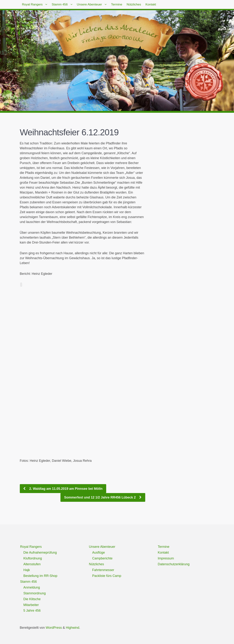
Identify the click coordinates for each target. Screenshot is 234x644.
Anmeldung (32, 587)
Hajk (27, 570)
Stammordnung (35, 593)
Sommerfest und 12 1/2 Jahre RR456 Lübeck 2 (100, 497)
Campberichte (102, 558)
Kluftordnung (33, 558)
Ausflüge (99, 553)
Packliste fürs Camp (107, 576)
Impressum (166, 558)
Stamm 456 (66, 5)
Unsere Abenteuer (99, 5)
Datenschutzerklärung (174, 564)
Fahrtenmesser (103, 570)
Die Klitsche (32, 599)
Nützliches (151, 5)
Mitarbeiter (31, 605)
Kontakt (172, 5)
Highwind (72, 628)
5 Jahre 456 (32, 611)
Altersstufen (32, 564)
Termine (131, 5)
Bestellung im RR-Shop (40, 576)
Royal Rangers (34, 5)
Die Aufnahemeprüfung (40, 553)
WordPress (54, 628)
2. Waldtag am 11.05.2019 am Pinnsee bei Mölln (65, 489)
